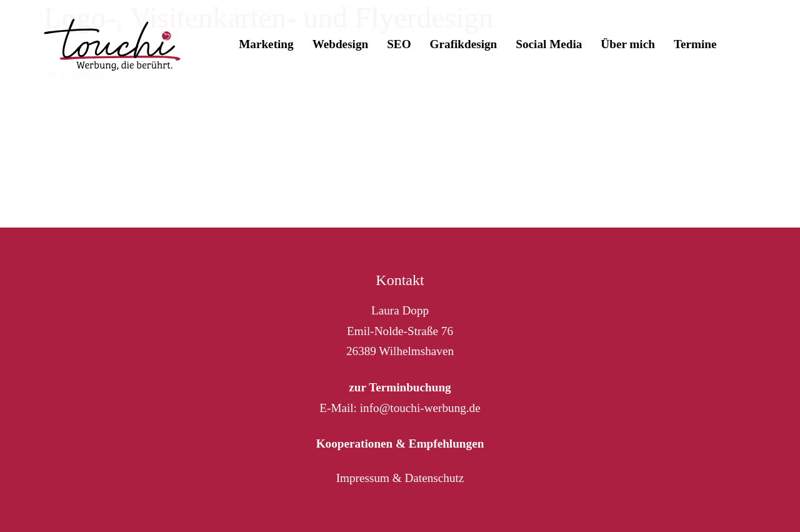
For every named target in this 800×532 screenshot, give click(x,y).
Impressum (363, 478)
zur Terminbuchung (400, 387)
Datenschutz (434, 478)
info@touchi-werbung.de (420, 408)
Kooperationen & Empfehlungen (400, 444)
